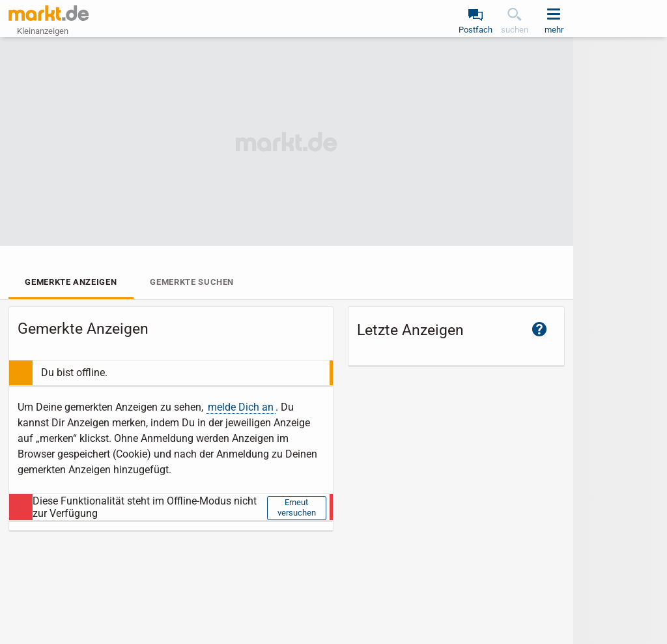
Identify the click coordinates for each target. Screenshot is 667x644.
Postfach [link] (475, 30)
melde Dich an (241, 407)
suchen (515, 30)
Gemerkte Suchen (192, 282)
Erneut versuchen (297, 507)
